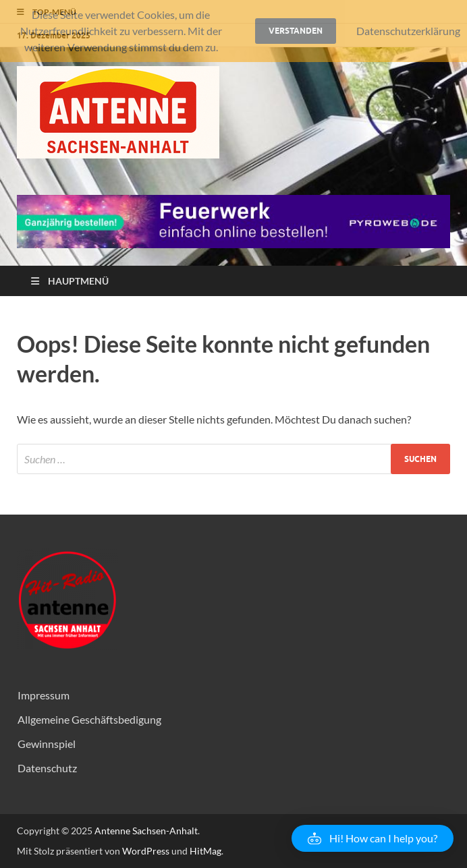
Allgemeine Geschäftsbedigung (89, 719)
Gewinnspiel (47, 744)
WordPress (146, 851)
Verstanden (296, 31)
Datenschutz (47, 768)
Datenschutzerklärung (408, 31)
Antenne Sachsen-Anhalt (146, 831)
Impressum (44, 695)
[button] (373, 838)
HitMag (205, 851)
